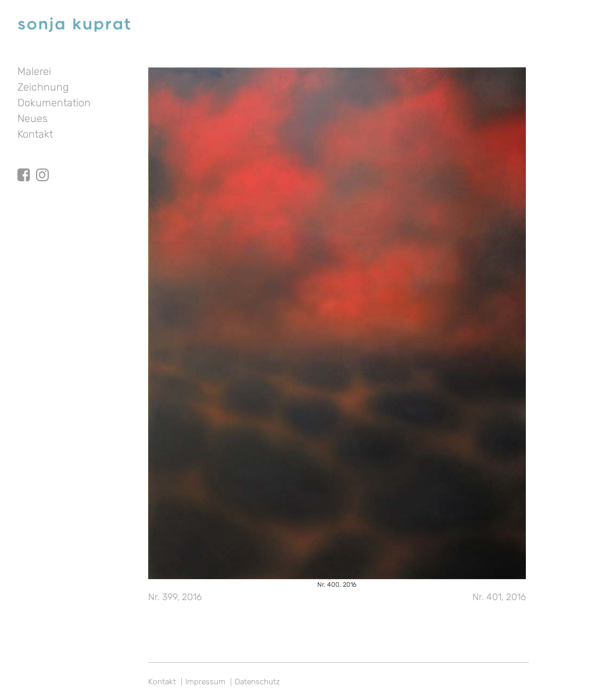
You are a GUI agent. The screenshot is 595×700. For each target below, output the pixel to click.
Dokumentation (54, 103)
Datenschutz (257, 681)
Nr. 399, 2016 (175, 597)
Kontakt (35, 134)
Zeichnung (43, 87)
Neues (33, 119)
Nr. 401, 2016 (499, 597)
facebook (24, 164)
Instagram (42, 164)
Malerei (34, 71)
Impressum (205, 681)
